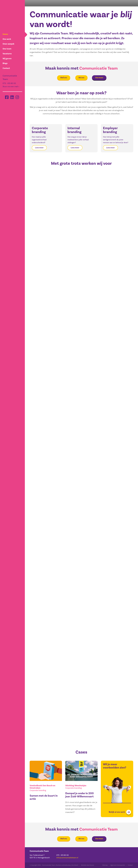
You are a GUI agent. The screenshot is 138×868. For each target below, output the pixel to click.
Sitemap (105, 865)
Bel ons (81, 78)
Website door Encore (87, 865)
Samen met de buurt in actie (44, 797)
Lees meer (39, 148)
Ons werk (7, 39)
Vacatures (7, 53)
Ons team (7, 48)
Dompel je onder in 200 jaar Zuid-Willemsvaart (80, 795)
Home (5, 34)
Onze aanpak (8, 44)
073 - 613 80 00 (9, 83)
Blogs (5, 63)
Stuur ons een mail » (11, 86)
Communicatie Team (98, 68)
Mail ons (64, 78)
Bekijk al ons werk (120, 812)
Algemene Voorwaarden (118, 865)
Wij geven (7, 58)
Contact (6, 67)
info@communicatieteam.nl (67, 858)
